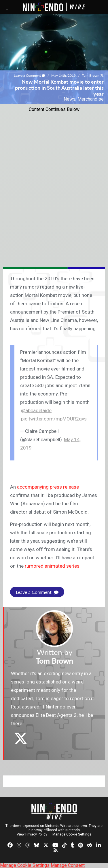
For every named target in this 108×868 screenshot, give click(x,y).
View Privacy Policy (32, 834)
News (70, 99)
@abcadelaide (36, 410)
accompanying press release (48, 487)
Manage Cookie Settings (72, 834)
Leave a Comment (30, 75)
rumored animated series (52, 566)
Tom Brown (91, 75)
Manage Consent (68, 865)
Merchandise (91, 99)
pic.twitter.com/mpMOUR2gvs (54, 419)
